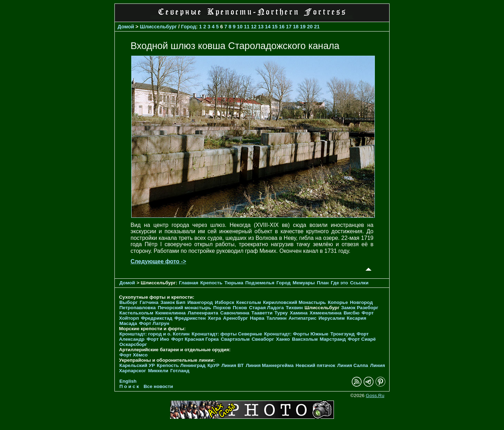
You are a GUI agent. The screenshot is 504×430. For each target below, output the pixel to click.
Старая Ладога (267, 308)
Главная (188, 283)
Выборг (128, 302)
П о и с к (129, 386)
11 (247, 27)
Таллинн (276, 318)
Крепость (211, 283)
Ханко (283, 339)
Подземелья (260, 283)
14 (268, 27)
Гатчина (149, 302)
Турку (281, 313)
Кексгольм (249, 302)
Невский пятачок (316, 365)
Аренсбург (235, 318)
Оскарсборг (133, 344)
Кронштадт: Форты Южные (296, 334)
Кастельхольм (136, 313)
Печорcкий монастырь (185, 308)
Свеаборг (263, 339)
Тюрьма (234, 283)
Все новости (158, 386)
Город (188, 27)
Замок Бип (173, 302)
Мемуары (304, 283)
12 (254, 27)
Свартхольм (235, 339)
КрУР (213, 365)
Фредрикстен (190, 318)
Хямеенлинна (326, 313)
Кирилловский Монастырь (294, 302)
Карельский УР (137, 365)
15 (275, 27)
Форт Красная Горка (195, 339)
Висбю (352, 313)
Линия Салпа (353, 365)
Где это (339, 283)
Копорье (338, 302)
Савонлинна (235, 313)
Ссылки (359, 283)
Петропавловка (138, 308)
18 (296, 27)
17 (289, 27)
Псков (240, 308)
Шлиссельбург (159, 27)
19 (303, 27)
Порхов (222, 308)
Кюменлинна (171, 313)
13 (261, 27)
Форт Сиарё (362, 339)
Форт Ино (158, 339)
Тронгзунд (342, 334)
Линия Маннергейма (270, 365)
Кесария (357, 318)
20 (310, 27)
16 (282, 27)
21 (317, 27)
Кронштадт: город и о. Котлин (155, 334)
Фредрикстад (157, 318)
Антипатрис (303, 318)
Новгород (361, 302)
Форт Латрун (154, 323)
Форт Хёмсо (134, 355)
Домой (126, 27)
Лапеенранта (203, 313)
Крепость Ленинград (181, 365)
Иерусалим (332, 318)
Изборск (225, 302)
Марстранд (333, 339)
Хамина (299, 313)
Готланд (180, 371)
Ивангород (200, 302)
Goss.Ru (375, 396)
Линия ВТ (233, 365)
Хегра (214, 318)
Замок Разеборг (360, 308)
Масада (128, 323)
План (323, 283)
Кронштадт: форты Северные (227, 334)
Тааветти (262, 313)
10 (240, 27)
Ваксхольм (305, 339)
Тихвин (294, 308)
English (128, 381)
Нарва (257, 318)
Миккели (158, 371)
